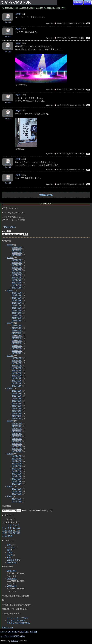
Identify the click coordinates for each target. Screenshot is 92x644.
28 (6, 536)
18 (17, 531)
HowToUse (11, 562)
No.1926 (8, 167)
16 (11, 531)
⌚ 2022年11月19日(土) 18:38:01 (66, 105)
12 (19, 528)
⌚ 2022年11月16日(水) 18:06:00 (66, 184)
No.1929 (8, 51)
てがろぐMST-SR (16, 2)
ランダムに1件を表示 (16, 620)
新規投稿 (78, 2)
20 (3, 533)
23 (11, 533)
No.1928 (8, 103)
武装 (9, 557)
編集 (88, 23)
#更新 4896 (12, 579)
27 (3, 536)
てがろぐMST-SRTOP (9, 632)
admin (50, 23)
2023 (10, 323)
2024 (10, 290)
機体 (9, 550)
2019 (10, 454)
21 (6, 533)
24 (14, 533)
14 (6, 531)
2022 (10, 356)
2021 (10, 388)
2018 (10, 486)
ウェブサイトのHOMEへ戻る (12, 636)
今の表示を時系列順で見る (18, 623)
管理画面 (33, 632)
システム (11, 547)
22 (9, 533)
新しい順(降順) (29, 510)
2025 (10, 258)
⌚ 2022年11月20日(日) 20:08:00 (66, 89)
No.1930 (8, 37)
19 (19, 531)
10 (14, 528)
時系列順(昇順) (45, 510)
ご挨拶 (10, 552)
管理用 (88, 2)
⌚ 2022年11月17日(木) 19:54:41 (66, 170)
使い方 (10, 555)
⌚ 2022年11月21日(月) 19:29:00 (66, 38)
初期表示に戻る (46, 195)
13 (3, 531)
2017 (10, 496)
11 (17, 528)
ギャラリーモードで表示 (17, 618)
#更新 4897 (12, 571)
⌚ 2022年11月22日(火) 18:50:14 (66, 23)
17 (14, 531)
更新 (9, 545)
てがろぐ (14, 641)
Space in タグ (13, 560)
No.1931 (8, 22)
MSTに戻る (10, 227)
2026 (10, 245)
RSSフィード (8, 627)
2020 (10, 421)
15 (9, 531)
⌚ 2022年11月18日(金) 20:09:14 (66, 154)
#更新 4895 (12, 586)
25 (17, 533)
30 (11, 536)
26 (19, 533)
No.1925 (8, 183)
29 (9, 536)
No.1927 (8, 119)
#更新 (18, 14)
